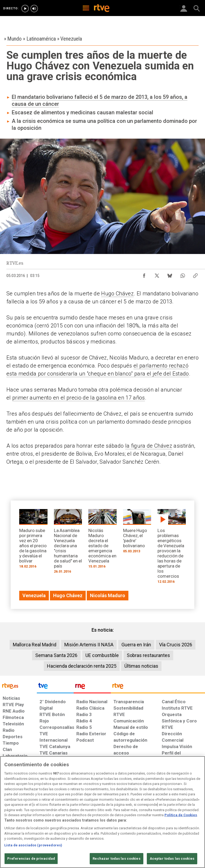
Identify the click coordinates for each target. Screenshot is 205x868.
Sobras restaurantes (148, 655)
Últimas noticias (141, 666)
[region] (102, 812)
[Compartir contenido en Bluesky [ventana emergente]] (170, 274)
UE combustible (102, 655)
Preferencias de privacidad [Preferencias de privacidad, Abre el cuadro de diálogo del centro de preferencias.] (31, 859)
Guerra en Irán (136, 645)
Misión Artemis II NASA (89, 645)
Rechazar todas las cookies (116, 859)
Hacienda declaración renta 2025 (82, 666)
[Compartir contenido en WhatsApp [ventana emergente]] (183, 274)
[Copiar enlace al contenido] (195, 274)
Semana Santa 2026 (56, 655)
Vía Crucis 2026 (176, 645)
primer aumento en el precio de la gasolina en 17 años (79, 398)
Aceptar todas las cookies (172, 859)
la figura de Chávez (149, 446)
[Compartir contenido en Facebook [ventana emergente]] (144, 274)
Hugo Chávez (117, 294)
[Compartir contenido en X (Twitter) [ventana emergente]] (157, 274)
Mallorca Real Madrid (35, 645)
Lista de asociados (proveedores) (33, 845)
